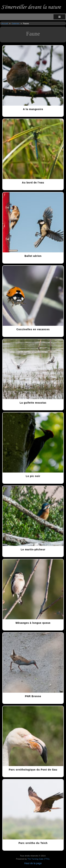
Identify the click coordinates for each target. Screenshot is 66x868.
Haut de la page (33, 863)
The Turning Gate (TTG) (38, 859)
